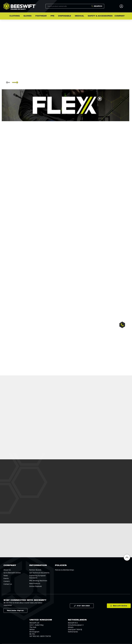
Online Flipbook (35, 586)
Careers (7, 581)
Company (120, 16)
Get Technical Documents (39, 573)
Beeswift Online (118, 606)
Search (98, 6)
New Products (35, 583)
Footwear (41, 16)
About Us (7, 570)
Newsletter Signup (15, 610)
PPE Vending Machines (38, 581)
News (6, 576)
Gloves (27, 16)
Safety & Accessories (100, 16)
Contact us (8, 584)
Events (6, 578)
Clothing (15, 16)
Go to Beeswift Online (12, 573)
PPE (52, 16)
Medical (79, 16)
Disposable (65, 16)
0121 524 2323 (81, 606)
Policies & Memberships (64, 570)
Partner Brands (35, 570)
